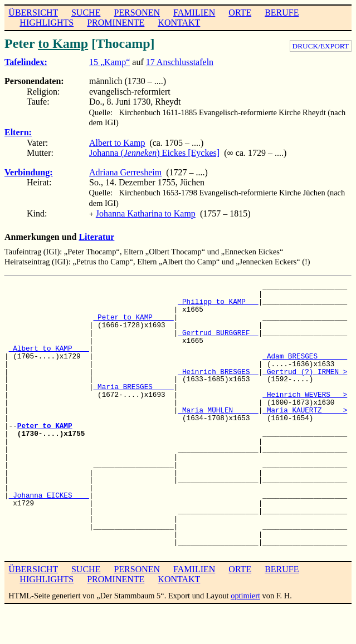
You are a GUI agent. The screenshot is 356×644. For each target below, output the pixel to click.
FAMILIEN (194, 13)
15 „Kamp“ (109, 62)
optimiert (245, 594)
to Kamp (63, 43)
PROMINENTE (116, 23)
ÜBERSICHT (33, 13)
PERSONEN (137, 13)
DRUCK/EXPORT (321, 46)
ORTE (240, 13)
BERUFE (282, 13)
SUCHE (86, 13)
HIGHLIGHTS (47, 23)
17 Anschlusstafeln (180, 62)
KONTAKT (179, 23)
